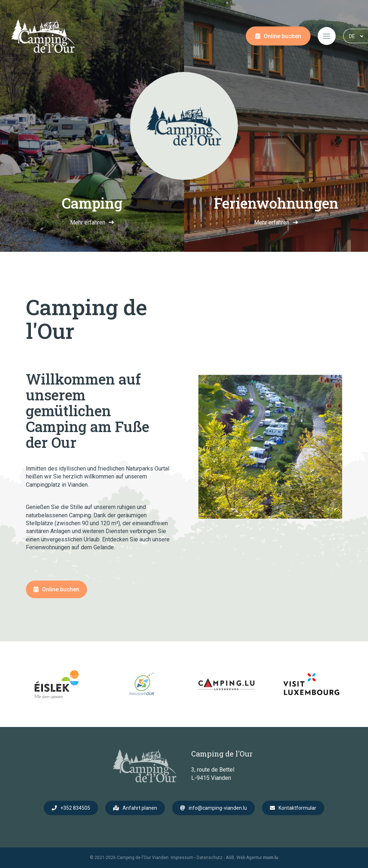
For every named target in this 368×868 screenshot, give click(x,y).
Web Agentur (249, 858)
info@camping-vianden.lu (218, 808)
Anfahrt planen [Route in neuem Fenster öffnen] (140, 808)
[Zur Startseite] (43, 36)
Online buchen (282, 36)
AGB (230, 858)
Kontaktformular (297, 808)
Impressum (182, 858)
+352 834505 (75, 808)
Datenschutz (210, 858)
